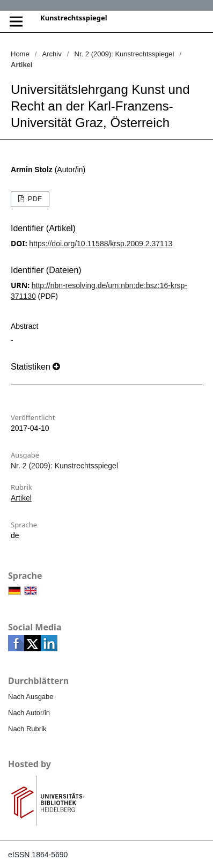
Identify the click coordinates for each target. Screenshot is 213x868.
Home (20, 54)
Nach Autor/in (29, 713)
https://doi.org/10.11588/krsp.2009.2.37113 (101, 244)
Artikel (21, 498)
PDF (34, 199)
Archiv (52, 54)
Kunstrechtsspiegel (74, 18)
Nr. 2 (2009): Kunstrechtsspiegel (124, 54)
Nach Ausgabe (31, 697)
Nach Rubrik (27, 729)
